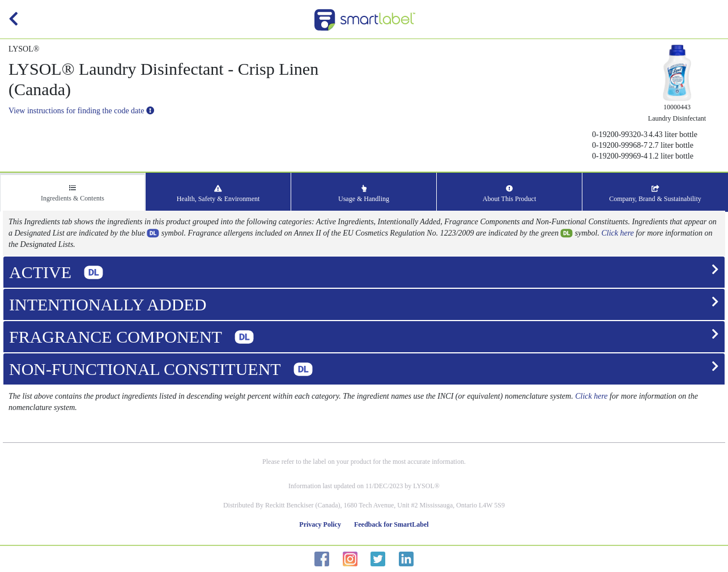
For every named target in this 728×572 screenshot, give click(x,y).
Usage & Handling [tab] (364, 194)
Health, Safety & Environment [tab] (218, 194)
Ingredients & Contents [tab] (73, 193)
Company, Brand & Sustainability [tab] (655, 194)
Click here (617, 233)
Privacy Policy (320, 524)
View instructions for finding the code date (81, 111)
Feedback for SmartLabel (391, 524)
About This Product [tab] (509, 194)
